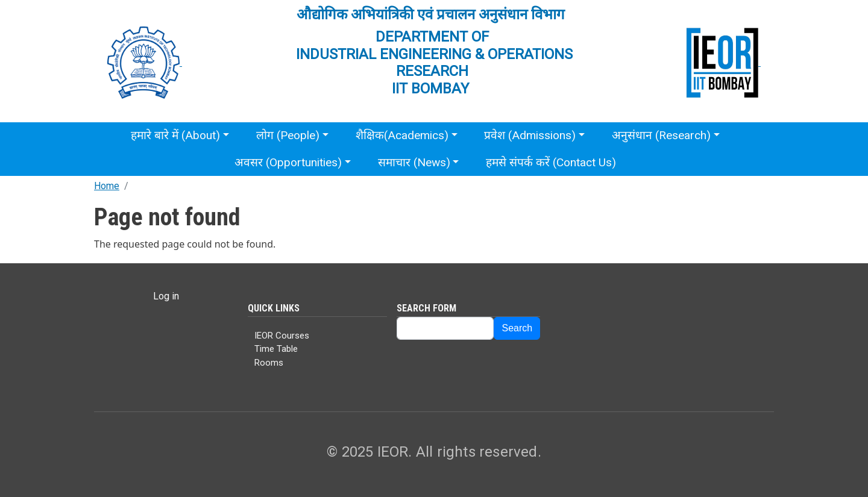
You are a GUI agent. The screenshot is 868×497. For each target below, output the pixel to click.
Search (517, 328)
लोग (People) (288, 135)
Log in (166, 296)
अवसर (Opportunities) (288, 162)
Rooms (269, 363)
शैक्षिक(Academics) (402, 135)
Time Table (276, 349)
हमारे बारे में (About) (175, 135)
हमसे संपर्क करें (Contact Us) (551, 162)
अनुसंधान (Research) (661, 135)
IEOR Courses (282, 336)
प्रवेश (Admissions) (530, 135)
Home (107, 186)
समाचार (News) (414, 162)
